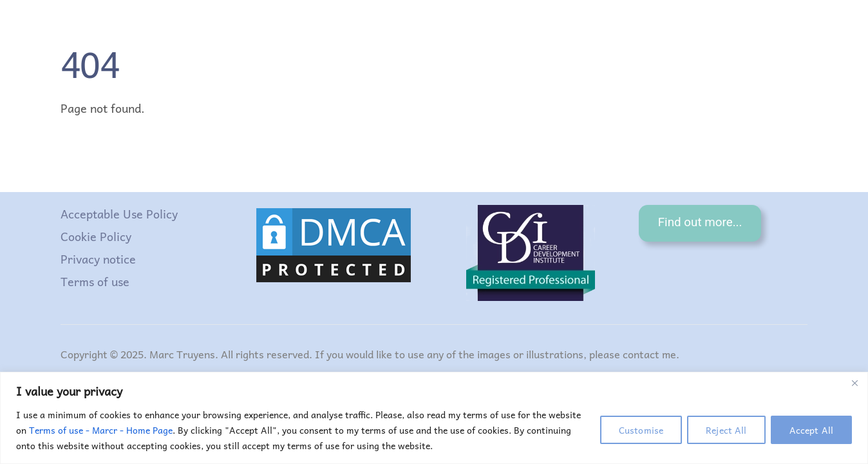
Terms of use (95, 281)
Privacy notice (98, 259)
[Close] (854, 383)
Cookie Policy (96, 236)
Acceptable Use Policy (119, 214)
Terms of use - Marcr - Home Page (101, 430)
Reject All (726, 430)
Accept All (811, 430)
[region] (434, 418)
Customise (641, 430)
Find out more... (700, 222)
